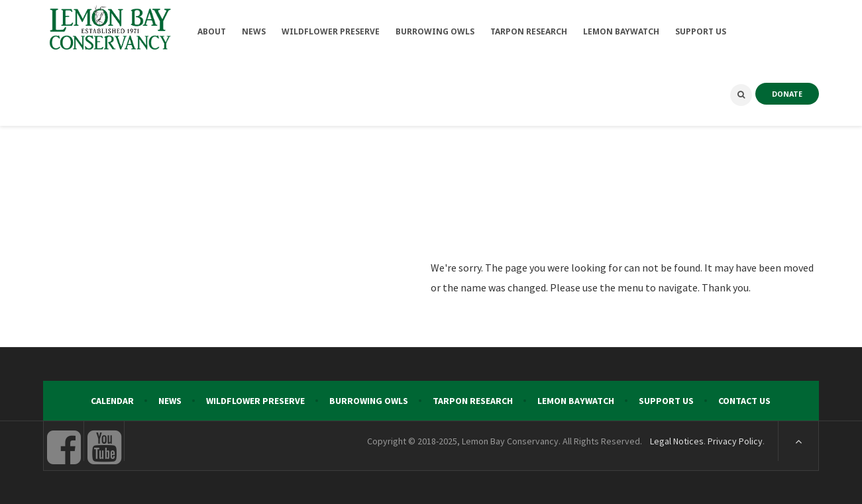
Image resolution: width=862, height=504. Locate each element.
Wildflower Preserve (255, 401)
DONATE (787, 94)
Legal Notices (677, 441)
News (170, 401)
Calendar (112, 401)
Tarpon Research (473, 401)
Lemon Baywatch (576, 401)
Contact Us (744, 401)
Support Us (666, 401)
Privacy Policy (735, 441)
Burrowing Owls (369, 401)
